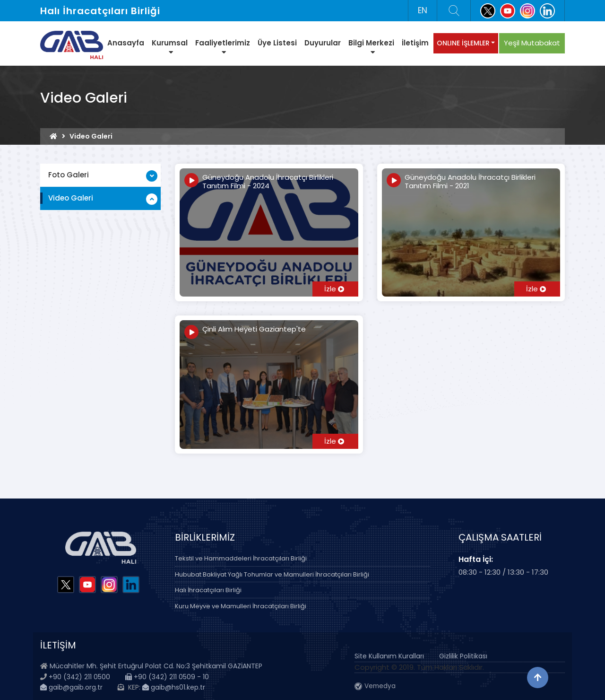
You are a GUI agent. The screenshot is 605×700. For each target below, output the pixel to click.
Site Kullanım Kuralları (389, 656)
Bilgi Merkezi (371, 47)
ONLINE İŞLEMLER (463, 43)
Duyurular (323, 43)
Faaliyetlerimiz (223, 47)
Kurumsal (170, 47)
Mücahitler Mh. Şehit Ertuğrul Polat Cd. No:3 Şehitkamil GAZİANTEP (156, 666)
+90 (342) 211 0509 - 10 (167, 677)
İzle (334, 289)
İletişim (415, 43)
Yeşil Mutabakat (532, 43)
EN (423, 10)
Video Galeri (71, 198)
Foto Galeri (69, 175)
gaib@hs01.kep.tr (174, 687)
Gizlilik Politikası (463, 656)
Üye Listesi (277, 43)
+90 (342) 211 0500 (79, 677)
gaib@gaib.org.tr (71, 687)
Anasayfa (126, 43)
